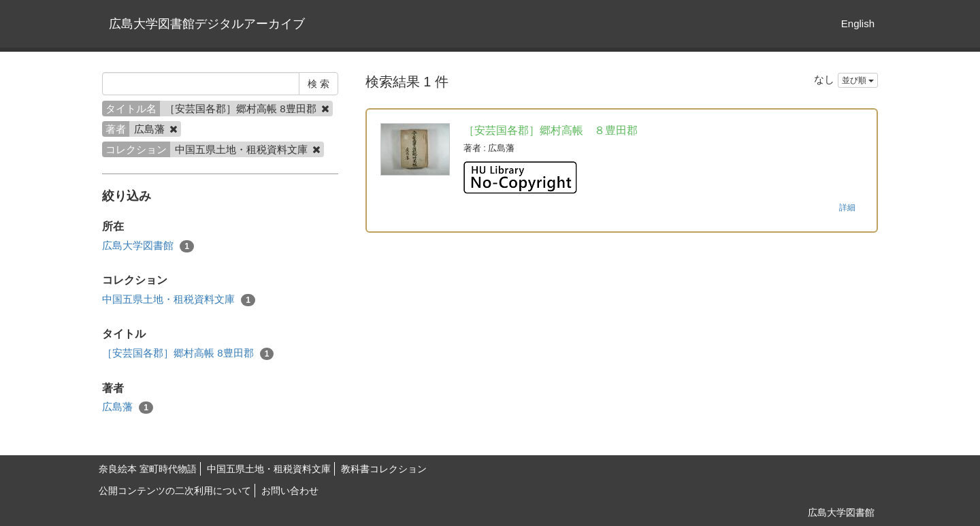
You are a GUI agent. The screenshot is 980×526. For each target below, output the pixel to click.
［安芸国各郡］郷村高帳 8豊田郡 (188, 354)
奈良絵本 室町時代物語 (148, 469)
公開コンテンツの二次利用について (175, 491)
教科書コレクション (384, 469)
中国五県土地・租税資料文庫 (179, 300)
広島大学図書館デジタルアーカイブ (207, 24)
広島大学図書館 (148, 246)
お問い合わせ (290, 491)
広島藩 (128, 407)
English (858, 23)
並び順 (858, 80)
